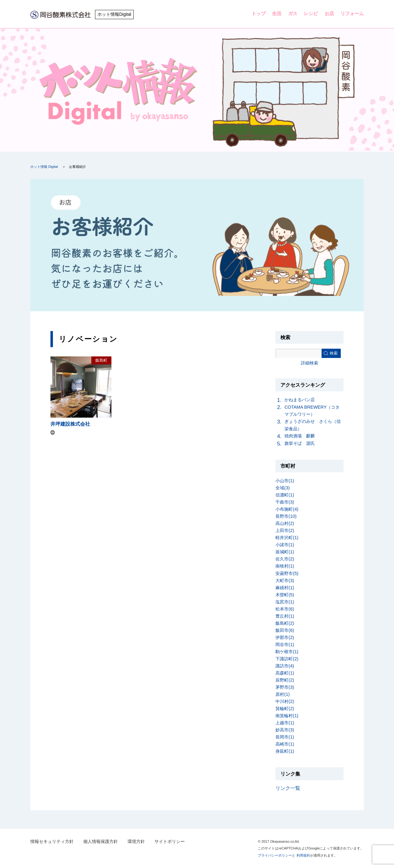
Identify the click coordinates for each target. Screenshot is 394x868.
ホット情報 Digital (44, 167)
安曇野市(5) (287, 573)
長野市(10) (286, 516)
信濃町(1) (285, 495)
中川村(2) (285, 701)
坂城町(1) (285, 552)
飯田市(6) (285, 630)
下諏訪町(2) (287, 659)
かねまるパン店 (300, 400)
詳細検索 (310, 363)
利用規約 (303, 855)
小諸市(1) (285, 545)
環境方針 (136, 842)
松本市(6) (285, 609)
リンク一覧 (288, 788)
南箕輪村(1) (287, 716)
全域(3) (283, 488)
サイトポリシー (170, 842)
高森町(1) (285, 673)
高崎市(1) (285, 744)
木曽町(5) (285, 595)
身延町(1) (285, 751)
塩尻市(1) (285, 602)
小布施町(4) (287, 509)
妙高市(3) (285, 730)
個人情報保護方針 (101, 842)
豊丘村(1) (285, 616)
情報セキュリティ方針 (52, 842)
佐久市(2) (285, 559)
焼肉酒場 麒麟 (300, 436)
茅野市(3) (285, 687)
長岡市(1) (285, 737)
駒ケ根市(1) (287, 652)
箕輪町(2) (285, 708)
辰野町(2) (285, 680)
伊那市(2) (285, 637)
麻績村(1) (285, 588)
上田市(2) (285, 530)
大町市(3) (285, 581)
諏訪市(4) (285, 666)
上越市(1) (285, 723)
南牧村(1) (285, 566)
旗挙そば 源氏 (300, 443)
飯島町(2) (285, 623)
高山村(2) (285, 523)
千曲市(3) (285, 502)
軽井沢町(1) (287, 538)
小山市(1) (285, 481)
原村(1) (283, 694)
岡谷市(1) (285, 645)
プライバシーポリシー (275, 855)
